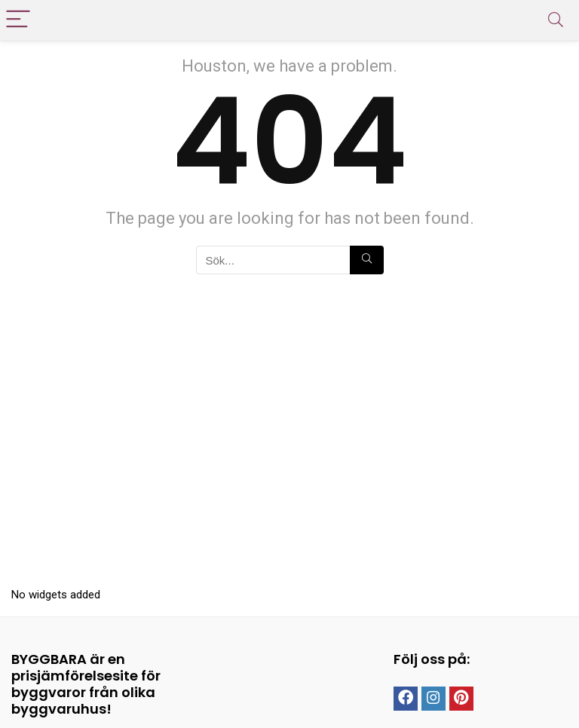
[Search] (556, 20)
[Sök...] (367, 260)
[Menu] (18, 20)
